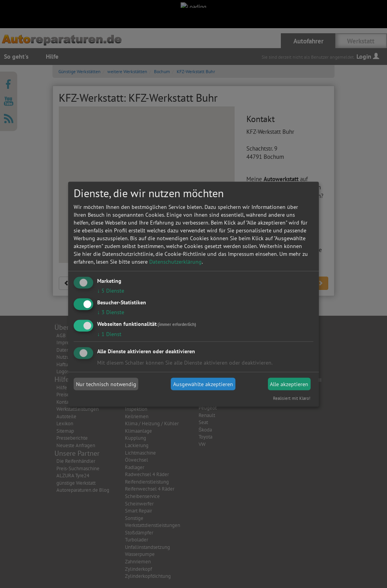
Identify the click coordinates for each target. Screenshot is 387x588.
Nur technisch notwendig (106, 384)
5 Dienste (111, 291)
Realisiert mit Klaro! (292, 398)
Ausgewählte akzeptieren (203, 384)
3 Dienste (111, 312)
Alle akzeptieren (289, 384)
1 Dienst (109, 334)
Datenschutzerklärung (175, 262)
